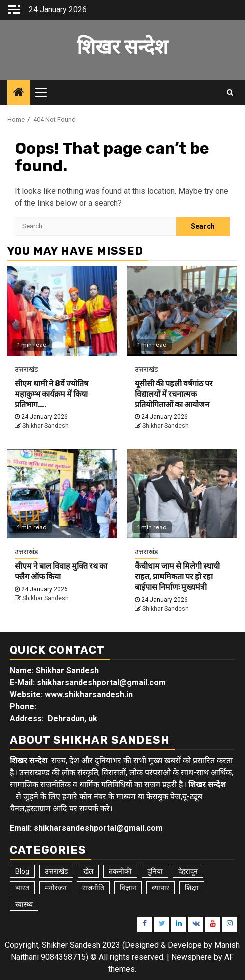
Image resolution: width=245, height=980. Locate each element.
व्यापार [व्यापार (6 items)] (161, 888)
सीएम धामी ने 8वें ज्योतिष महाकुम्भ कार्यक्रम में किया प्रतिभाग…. (52, 394)
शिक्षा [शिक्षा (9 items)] (192, 888)
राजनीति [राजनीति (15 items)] (93, 888)
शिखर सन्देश (122, 47)
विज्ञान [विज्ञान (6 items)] (128, 888)
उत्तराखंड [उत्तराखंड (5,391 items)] (56, 871)
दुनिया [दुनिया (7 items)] (155, 871)
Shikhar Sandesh (46, 426)
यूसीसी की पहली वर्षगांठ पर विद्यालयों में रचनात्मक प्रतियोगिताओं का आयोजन (174, 394)
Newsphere (192, 957)
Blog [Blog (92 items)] (22, 871)
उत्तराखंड (26, 369)
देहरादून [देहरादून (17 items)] (188, 871)
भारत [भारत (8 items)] (22, 888)
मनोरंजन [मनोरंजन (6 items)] (56, 888)
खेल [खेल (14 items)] (88, 871)
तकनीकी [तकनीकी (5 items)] (120, 871)
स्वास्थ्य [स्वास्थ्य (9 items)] (24, 904)
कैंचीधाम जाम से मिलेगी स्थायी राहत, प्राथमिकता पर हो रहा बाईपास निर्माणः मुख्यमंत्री (177, 577)
